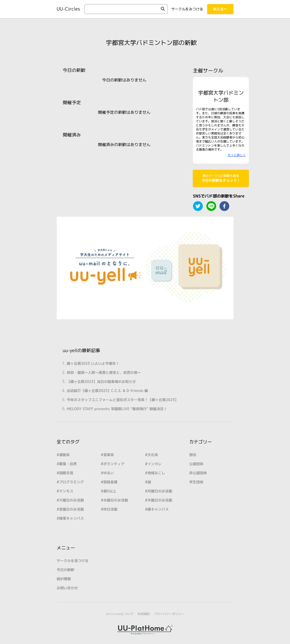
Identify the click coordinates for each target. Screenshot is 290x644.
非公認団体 (198, 473)
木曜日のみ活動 (160, 500)
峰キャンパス (158, 509)
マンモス (66, 491)
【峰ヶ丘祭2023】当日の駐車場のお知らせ (101, 382)
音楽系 (109, 455)
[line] (211, 206)
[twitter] (198, 206)
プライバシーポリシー (169, 614)
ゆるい (109, 473)
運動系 (64, 455)
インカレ (154, 464)
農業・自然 (68, 464)
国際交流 (66, 473)
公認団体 (196, 464)
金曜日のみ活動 (71, 509)
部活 (193, 455)
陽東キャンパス (71, 518)
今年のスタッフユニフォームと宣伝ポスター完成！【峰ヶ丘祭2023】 (123, 400)
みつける (187, 9)
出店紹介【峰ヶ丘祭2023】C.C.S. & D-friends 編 (108, 391)
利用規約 (144, 614)
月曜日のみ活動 (160, 491)
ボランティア (114, 464)
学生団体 (196, 482)
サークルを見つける (73, 561)
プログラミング (71, 482)
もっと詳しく (237, 155)
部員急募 (110, 482)
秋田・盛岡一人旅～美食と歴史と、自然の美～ (104, 372)
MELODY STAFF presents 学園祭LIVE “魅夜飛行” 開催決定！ (117, 409)
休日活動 (110, 509)
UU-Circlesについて (120, 614)
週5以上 (110, 491)
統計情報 (64, 579)
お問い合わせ (67, 588)
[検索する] (163, 9)
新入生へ (220, 9)
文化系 (153, 455)
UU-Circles (69, 9)
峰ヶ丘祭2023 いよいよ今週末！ (93, 363)
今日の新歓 (66, 570)
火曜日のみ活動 (71, 500)
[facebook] (224, 206)
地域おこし (156, 473)
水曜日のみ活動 (116, 500)
